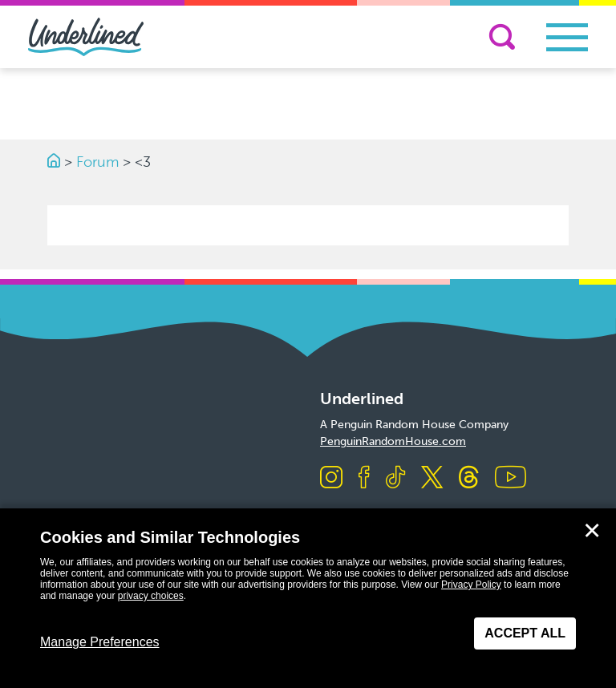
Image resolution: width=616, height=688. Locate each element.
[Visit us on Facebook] (364, 478)
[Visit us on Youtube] (511, 478)
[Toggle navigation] (567, 37)
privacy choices (151, 596)
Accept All (525, 633)
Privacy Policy (471, 585)
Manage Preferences (100, 642)
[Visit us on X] (432, 478)
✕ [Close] (592, 531)
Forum (97, 162)
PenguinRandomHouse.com (393, 441)
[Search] (502, 37)
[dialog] (308, 598)
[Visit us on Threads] (469, 478)
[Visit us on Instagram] (331, 478)
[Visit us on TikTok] (395, 478)
